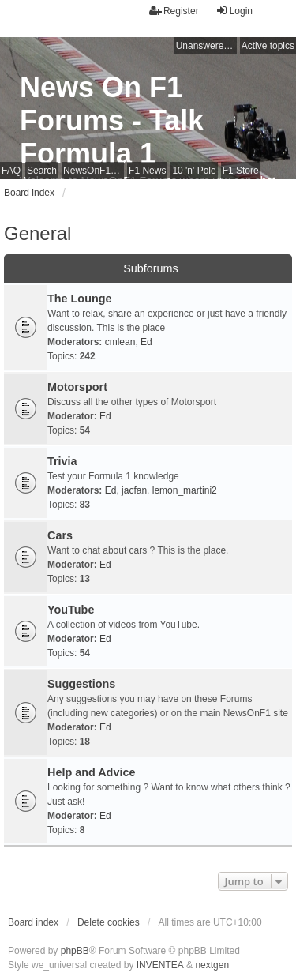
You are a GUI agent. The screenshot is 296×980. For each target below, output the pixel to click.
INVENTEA (160, 965)
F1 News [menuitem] (147, 171)
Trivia (62, 461)
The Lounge (80, 299)
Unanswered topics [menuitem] (206, 46)
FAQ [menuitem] (11, 171)
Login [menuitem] (234, 11)
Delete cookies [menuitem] (109, 922)
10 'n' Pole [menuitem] (194, 171)
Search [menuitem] (42, 171)
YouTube (71, 610)
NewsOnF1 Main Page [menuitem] (94, 171)
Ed (146, 342)
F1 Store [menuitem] (241, 171)
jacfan (134, 490)
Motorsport (77, 387)
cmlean (120, 342)
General (37, 233)
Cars (60, 535)
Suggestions (81, 684)
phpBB (75, 951)
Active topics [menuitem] (268, 46)
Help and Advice (91, 772)
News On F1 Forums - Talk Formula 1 (112, 120)
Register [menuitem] (174, 11)
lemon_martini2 (185, 490)
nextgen (212, 965)
